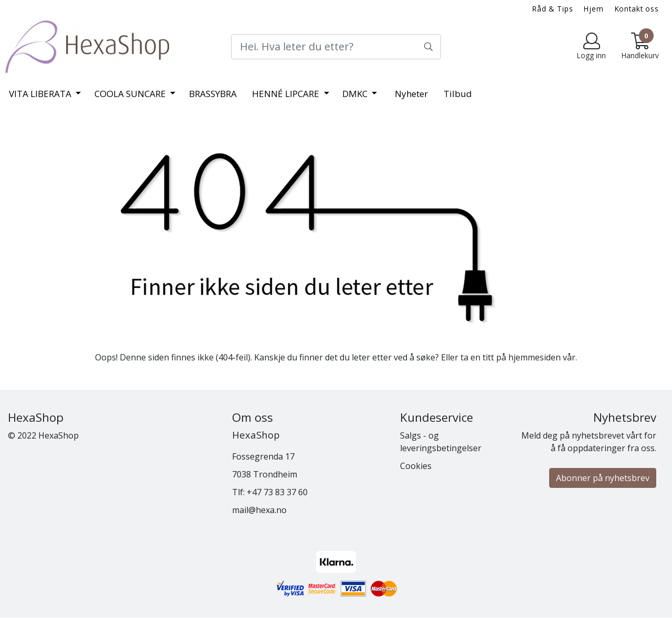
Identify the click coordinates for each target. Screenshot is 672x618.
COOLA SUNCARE (131, 94)
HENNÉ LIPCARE (287, 94)
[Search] (336, 47)
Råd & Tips (553, 9)
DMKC (356, 94)
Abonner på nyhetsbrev (603, 478)
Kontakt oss (637, 9)
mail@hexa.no (259, 510)
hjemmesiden (534, 357)
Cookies (416, 466)
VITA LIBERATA (41, 94)
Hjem (594, 9)
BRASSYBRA (213, 94)
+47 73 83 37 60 (277, 492)
